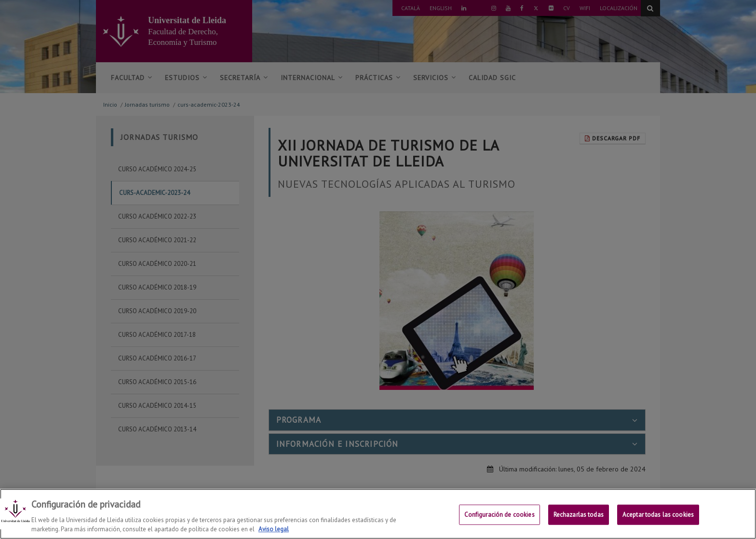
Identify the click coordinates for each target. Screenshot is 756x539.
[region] (378, 514)
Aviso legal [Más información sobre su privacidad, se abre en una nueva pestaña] (274, 529)
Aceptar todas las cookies (658, 515)
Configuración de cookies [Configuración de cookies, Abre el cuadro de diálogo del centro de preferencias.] (499, 515)
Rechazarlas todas (579, 515)
